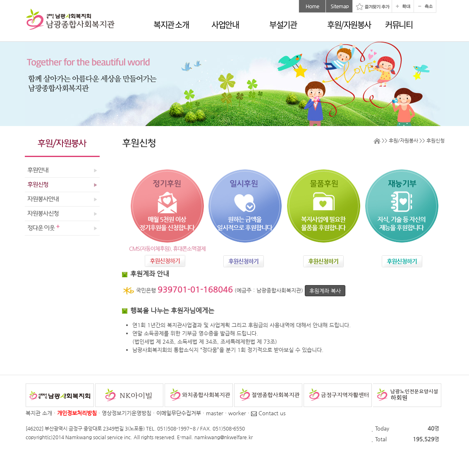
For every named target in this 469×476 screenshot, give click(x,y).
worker (237, 413)
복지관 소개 (171, 25)
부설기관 (283, 25)
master (215, 413)
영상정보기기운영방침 (127, 413)
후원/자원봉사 (349, 25)
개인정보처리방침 (77, 413)
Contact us (268, 413)
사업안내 (225, 25)
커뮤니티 (399, 25)
